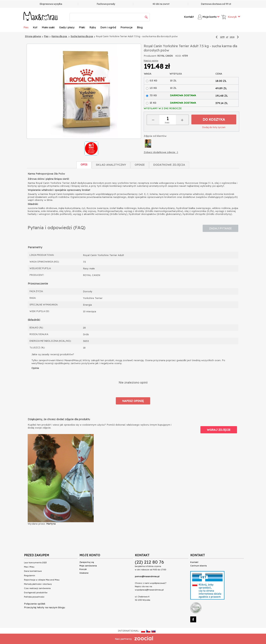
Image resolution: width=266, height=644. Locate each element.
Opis (84, 164)
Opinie (140, 165)
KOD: (178, 56)
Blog (140, 27)
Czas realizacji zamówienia (37, 588)
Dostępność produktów (36, 593)
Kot (35, 27)
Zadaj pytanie (220, 228)
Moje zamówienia (88, 566)
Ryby (93, 27)
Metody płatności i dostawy (38, 584)
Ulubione (84, 573)
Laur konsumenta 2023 (35, 563)
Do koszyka (214, 119)
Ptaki (82, 27)
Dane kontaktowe (33, 571)
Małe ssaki (48, 27)
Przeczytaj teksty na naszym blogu (45, 607)
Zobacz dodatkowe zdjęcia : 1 (161, 152)
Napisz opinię (151, 61)
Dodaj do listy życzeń (214, 127)
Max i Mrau (29, 567)
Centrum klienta (198, 566)
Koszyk (83, 569)
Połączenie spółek (35, 604)
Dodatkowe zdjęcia (169, 165)
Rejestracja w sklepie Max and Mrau (42, 580)
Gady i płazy (67, 27)
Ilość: (167, 123)
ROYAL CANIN (165, 56)
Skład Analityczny (111, 165)
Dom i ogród (108, 27)
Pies (26, 27)
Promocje (126, 27)
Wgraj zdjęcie (219, 430)
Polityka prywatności (34, 597)
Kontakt (189, 17)
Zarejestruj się (87, 562)
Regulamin (30, 576)
